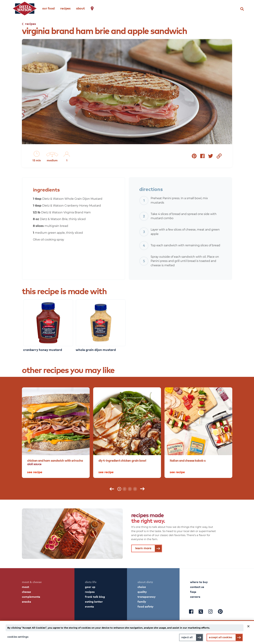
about (80, 8)
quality (142, 592)
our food (48, 8)
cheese (26, 592)
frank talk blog (95, 597)
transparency (147, 597)
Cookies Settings (18, 637)
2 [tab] (125, 489)
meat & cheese (32, 582)
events (89, 606)
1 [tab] (119, 489)
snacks (26, 601)
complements (31, 597)
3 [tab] (130, 489)
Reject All (187, 637)
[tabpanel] (56, 433)
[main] (127, 632)
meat (25, 587)
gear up (90, 587)
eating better (94, 601)
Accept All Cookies (220, 637)
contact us (197, 587)
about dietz (145, 582)
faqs (193, 592)
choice (142, 587)
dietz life (91, 582)
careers (195, 597)
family (142, 601)
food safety (145, 606)
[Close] (248, 626)
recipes (65, 8)
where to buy (199, 582)
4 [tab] (135, 489)
